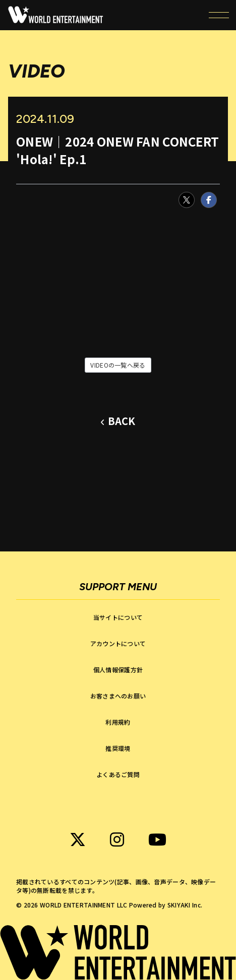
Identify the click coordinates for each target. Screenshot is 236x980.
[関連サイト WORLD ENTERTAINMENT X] (78, 839)
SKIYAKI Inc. (185, 905)
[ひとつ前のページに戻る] (118, 421)
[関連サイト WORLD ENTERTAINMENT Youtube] (157, 839)
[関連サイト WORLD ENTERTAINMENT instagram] (117, 839)
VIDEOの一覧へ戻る (118, 365)
